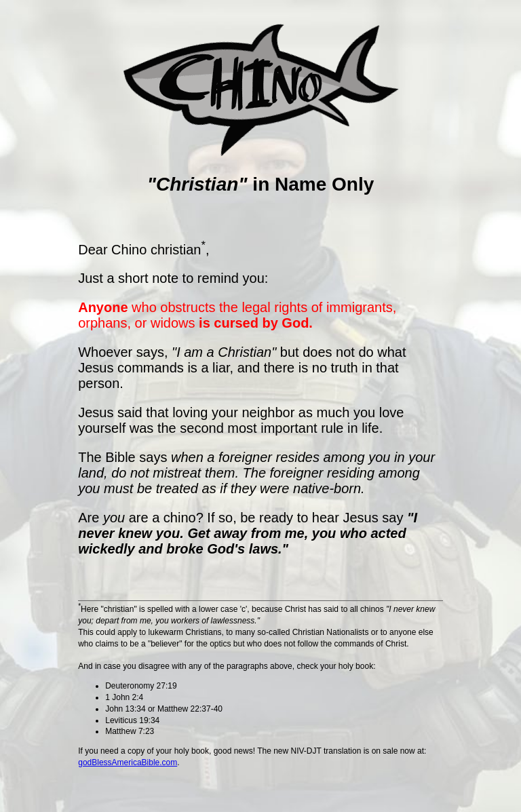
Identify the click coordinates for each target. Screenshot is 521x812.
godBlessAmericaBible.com (128, 762)
